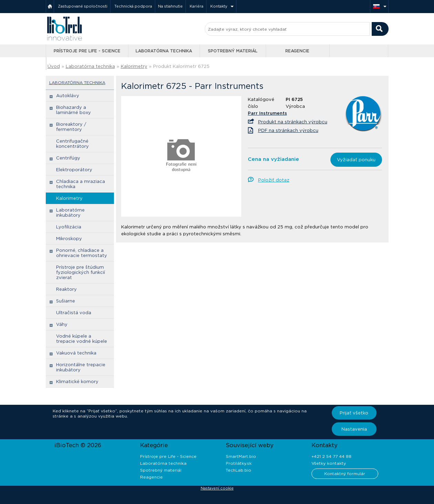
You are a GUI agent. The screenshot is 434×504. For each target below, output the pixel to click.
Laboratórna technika (164, 51)
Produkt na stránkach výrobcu (293, 122)
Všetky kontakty (329, 463)
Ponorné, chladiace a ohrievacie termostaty (82, 253)
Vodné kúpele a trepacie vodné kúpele (82, 339)
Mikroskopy (69, 239)
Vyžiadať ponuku (356, 160)
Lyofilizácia (69, 227)
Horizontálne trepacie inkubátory (81, 367)
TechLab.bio (239, 470)
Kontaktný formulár (345, 474)
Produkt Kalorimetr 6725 (181, 66)
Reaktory (66, 289)
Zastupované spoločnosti (83, 6)
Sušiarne (66, 301)
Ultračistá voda (74, 313)
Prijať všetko (354, 413)
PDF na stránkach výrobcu (288, 130)
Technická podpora (133, 6)
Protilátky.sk (239, 463)
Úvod (54, 66)
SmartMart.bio (241, 456)
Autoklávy (68, 96)
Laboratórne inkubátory (70, 213)
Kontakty (219, 6)
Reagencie (297, 51)
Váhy (62, 324)
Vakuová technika (76, 353)
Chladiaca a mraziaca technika (81, 184)
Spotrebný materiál (233, 51)
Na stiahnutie (170, 6)
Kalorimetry (134, 66)
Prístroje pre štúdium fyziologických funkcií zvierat (81, 272)
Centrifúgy (68, 158)
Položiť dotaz (274, 180)
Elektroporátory (74, 170)
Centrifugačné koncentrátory (72, 144)
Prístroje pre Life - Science (87, 51)
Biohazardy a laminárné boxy (73, 110)
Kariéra (197, 6)
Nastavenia (354, 429)
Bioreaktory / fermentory (71, 127)
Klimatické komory (77, 382)
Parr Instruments (267, 113)
